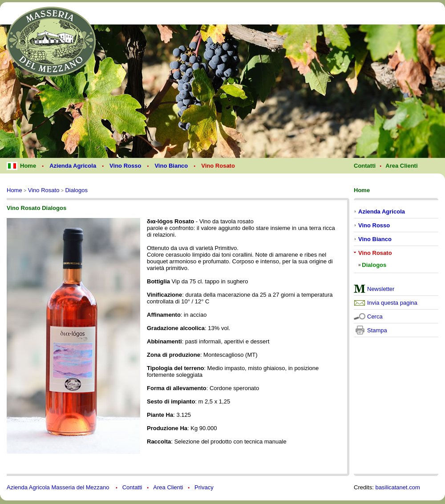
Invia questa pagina (392, 303)
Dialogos (76, 190)
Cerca (375, 317)
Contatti (132, 487)
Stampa (377, 330)
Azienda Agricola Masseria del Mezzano (59, 487)
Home (14, 190)
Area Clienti (168, 487)
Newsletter (381, 289)
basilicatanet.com (397, 487)
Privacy (204, 487)
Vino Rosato (44, 190)
